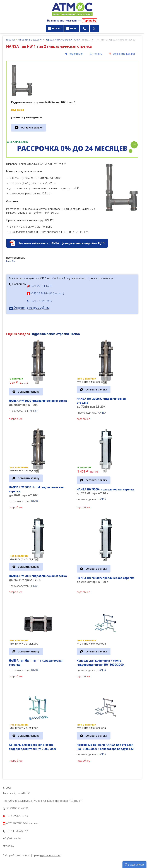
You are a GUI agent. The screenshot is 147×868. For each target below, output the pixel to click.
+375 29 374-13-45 (40, 286)
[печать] (96, 54)
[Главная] (72, 16)
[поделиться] (74, 54)
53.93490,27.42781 (17, 808)
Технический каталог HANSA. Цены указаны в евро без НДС (62, 243)
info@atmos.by (12, 838)
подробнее (16, 419)
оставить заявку (32, 127)
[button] (134, 864)
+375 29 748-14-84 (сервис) (45, 294)
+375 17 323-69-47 (40, 301)
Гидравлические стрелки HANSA (62, 40)
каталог (55, 28)
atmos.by (8, 846)
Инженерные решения (30, 40)
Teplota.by (90, 21)
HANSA (11, 261)
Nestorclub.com (52, 855)
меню (72, 28)
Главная (11, 40)
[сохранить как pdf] (122, 54)
